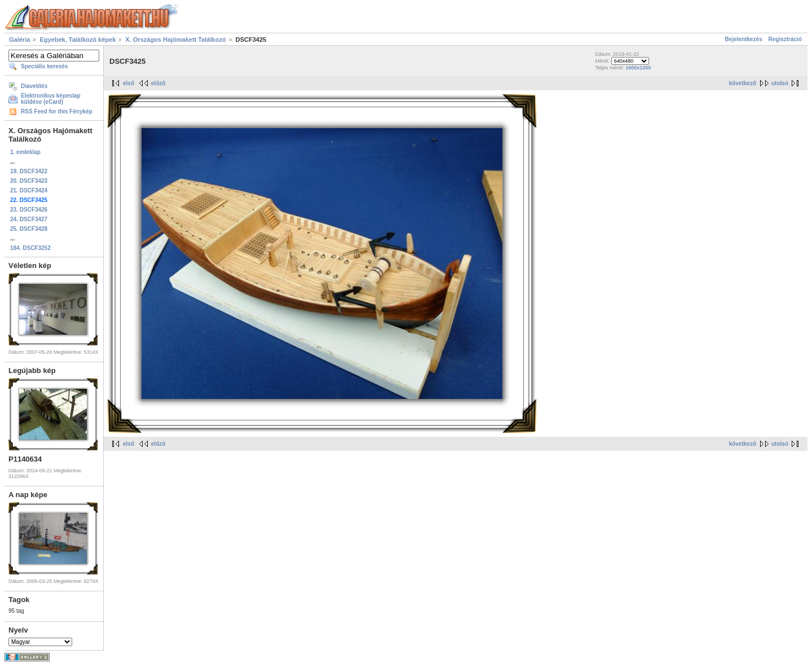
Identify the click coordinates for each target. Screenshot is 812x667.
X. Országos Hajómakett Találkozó (176, 40)
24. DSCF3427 (29, 219)
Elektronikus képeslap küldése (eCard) (51, 99)
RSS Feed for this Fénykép (57, 111)
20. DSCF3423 (29, 181)
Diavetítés (34, 86)
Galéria (19, 40)
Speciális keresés (44, 66)
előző (158, 83)
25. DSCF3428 (29, 229)
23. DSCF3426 (29, 210)
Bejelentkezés (744, 39)
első (129, 83)
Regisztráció (785, 39)
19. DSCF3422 (29, 171)
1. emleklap (25, 152)
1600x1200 (638, 68)
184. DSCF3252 (30, 248)
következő (743, 83)
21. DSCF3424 (29, 190)
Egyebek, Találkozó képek (78, 40)
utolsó (780, 83)
